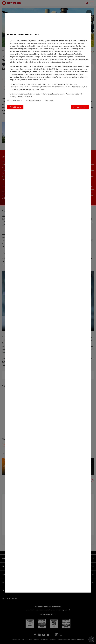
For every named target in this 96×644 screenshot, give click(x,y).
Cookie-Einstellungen (34, 100)
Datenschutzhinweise (15, 100)
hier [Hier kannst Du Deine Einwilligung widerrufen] (50, 46)
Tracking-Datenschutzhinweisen (21, 97)
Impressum (49, 100)
